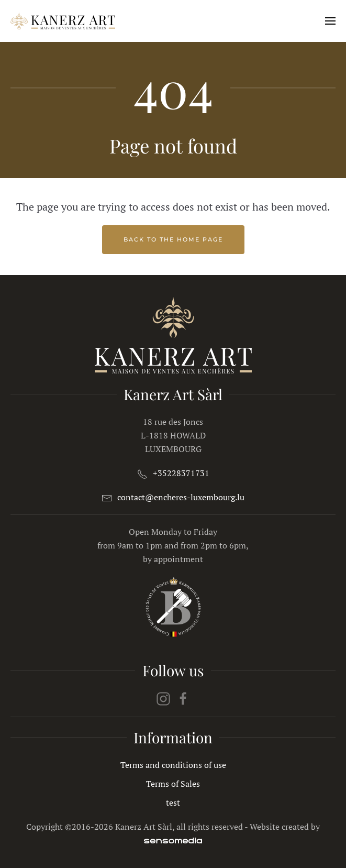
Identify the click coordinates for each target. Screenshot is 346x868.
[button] (330, 21)
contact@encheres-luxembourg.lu (181, 497)
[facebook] (183, 698)
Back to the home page (173, 239)
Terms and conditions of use (173, 765)
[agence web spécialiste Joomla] (173, 840)
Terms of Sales (173, 784)
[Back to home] (63, 21)
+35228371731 (181, 473)
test (173, 803)
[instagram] (163, 698)
